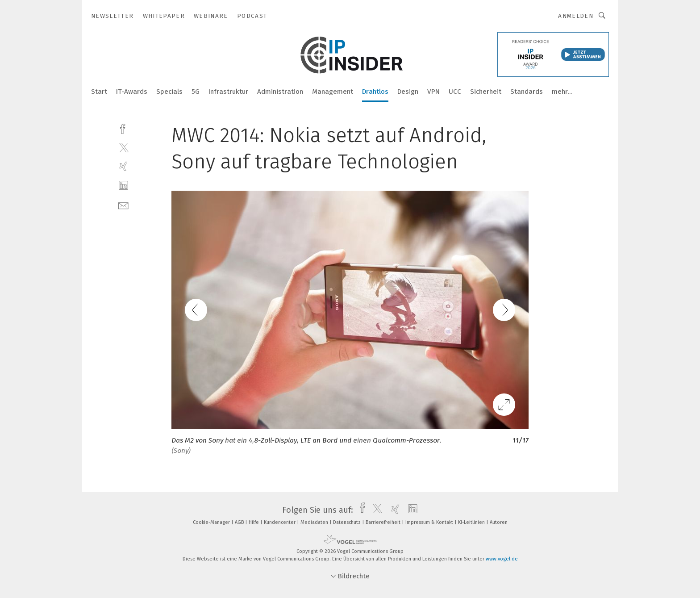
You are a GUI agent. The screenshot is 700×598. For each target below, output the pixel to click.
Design (408, 92)
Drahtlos (375, 92)
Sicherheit (486, 92)
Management (333, 92)
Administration (280, 92)
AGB (240, 522)
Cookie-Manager (212, 522)
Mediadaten (315, 522)
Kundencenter (280, 522)
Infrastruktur (228, 92)
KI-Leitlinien (472, 522)
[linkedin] (123, 186)
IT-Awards (132, 92)
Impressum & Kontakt (430, 522)
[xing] (123, 166)
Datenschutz (348, 522)
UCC (455, 92)
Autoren (499, 522)
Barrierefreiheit (384, 522)
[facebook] (123, 128)
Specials (169, 92)
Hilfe (254, 522)
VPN (433, 92)
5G (196, 92)
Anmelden (576, 16)
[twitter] (123, 147)
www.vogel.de (502, 559)
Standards (527, 92)
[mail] (123, 205)
